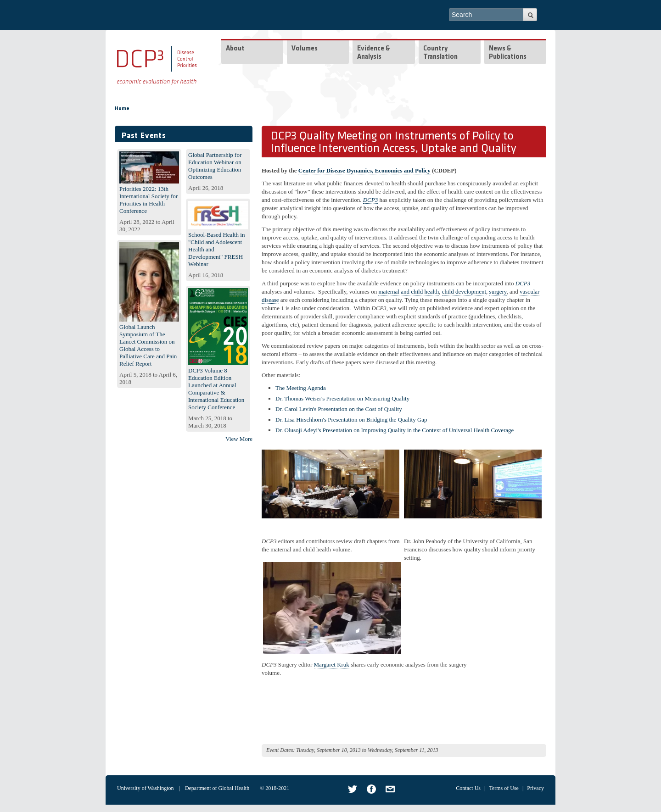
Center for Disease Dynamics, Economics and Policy (364, 170)
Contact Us (468, 788)
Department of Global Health (217, 788)
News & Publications (508, 53)
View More (239, 439)
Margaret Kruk (332, 665)
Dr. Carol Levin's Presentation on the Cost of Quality (339, 409)
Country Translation (440, 53)
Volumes (305, 49)
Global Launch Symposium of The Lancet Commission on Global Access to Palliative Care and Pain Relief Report (148, 345)
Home (122, 109)
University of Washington (145, 788)
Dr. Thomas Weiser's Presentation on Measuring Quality (342, 398)
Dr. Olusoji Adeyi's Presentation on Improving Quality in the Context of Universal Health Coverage (395, 430)
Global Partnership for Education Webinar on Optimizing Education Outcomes (215, 166)
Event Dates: (280, 750)
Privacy (535, 788)
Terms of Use (504, 788)
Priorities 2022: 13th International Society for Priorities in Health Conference (148, 200)
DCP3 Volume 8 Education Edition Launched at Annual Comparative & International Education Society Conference (216, 389)
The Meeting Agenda (301, 388)
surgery (498, 292)
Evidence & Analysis (374, 53)
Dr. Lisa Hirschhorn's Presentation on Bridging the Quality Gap (351, 420)
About (235, 49)
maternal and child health (409, 292)
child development (464, 292)
